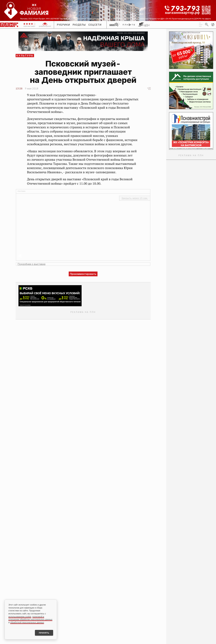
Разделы (79, 25)
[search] (207, 25)
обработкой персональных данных (27, 622)
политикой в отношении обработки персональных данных (30, 618)
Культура (25, 56)
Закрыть (135, 198)
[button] (213, 25)
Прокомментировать (83, 274)
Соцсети (95, 25)
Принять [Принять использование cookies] (43, 633)
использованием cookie (20, 616)
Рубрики (64, 25)
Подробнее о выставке (31, 264)
